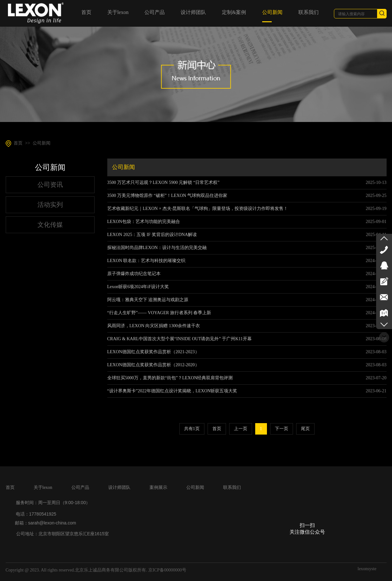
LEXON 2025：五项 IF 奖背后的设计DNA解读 (152, 235)
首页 (18, 143)
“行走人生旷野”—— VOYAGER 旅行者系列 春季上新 (159, 313)
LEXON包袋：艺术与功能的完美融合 (144, 222)
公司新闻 (42, 143)
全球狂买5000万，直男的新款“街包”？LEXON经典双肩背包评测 (170, 378)
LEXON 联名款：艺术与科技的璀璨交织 (146, 261)
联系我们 (232, 487)
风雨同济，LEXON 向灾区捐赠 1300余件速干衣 (154, 326)
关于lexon (43, 487)
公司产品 (80, 487)
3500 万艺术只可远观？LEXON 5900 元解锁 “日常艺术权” (163, 182)
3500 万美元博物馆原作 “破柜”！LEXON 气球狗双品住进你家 (167, 196)
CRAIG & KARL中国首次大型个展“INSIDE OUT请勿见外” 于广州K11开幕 (179, 339)
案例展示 (158, 487)
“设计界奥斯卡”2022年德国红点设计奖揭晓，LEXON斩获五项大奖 (172, 391)
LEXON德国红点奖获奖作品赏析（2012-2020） (153, 365)
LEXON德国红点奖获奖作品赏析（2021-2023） (153, 352)
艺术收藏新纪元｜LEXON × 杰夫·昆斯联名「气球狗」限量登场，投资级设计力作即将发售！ (198, 209)
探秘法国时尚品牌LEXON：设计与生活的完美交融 (157, 248)
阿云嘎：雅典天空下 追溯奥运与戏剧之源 (148, 300)
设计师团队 (119, 487)
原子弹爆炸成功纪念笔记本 (134, 274)
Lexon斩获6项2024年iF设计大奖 (138, 287)
